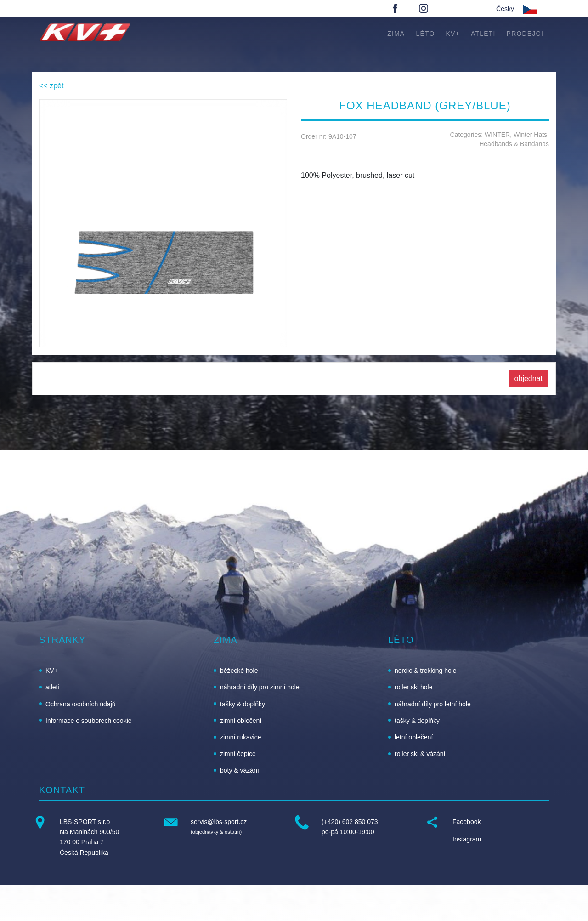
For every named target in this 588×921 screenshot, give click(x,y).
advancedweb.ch (526, 903)
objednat (529, 378)
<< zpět (51, 86)
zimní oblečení (241, 721)
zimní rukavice (240, 737)
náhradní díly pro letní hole (433, 704)
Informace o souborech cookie (89, 721)
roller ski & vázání (420, 754)
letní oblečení (414, 737)
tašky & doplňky (243, 704)
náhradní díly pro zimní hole (260, 687)
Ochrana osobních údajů (81, 704)
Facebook (466, 822)
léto (425, 34)
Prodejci (525, 34)
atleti (483, 34)
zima (396, 34)
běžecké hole (239, 671)
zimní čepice (238, 754)
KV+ (453, 34)
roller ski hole (413, 687)
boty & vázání (240, 770)
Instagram (467, 839)
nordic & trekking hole (426, 671)
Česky (505, 9)
